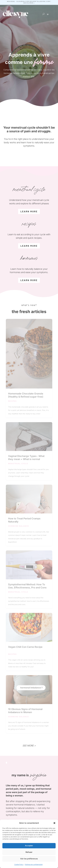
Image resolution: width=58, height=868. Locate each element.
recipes (12, 401)
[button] (54, 823)
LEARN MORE (29, 280)
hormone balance (18, 526)
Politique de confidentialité (34, 864)
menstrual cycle (18, 464)
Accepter (29, 846)
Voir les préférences (29, 859)
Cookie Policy (19, 864)
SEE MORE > (29, 746)
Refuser (29, 852)
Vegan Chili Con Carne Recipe (25, 647)
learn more (29, 211)
